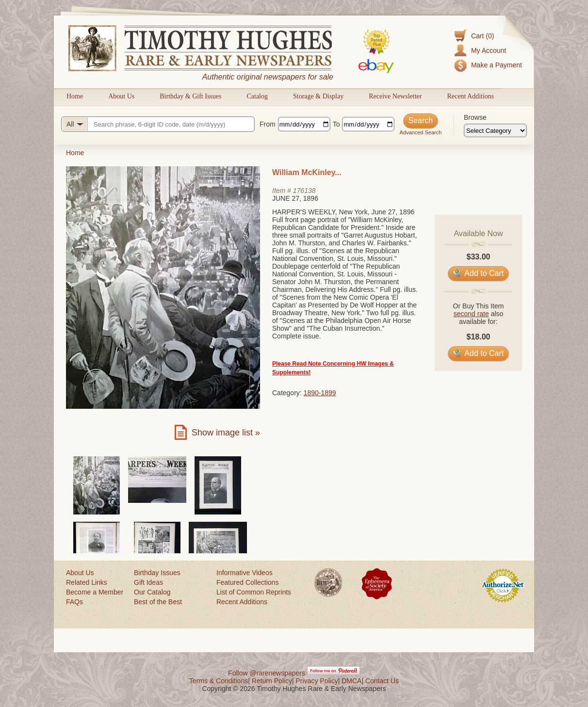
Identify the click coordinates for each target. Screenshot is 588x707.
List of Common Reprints (254, 592)
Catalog (257, 96)
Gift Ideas (148, 582)
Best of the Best (158, 602)
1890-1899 (320, 393)
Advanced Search (420, 132)
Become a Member (95, 592)
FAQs (74, 602)
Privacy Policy (317, 681)
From (268, 124)
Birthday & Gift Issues (190, 96)
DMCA (351, 681)
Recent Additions (470, 96)
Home (75, 96)
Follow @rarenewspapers (267, 673)
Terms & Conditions (219, 681)
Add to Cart (479, 273)
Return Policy (272, 681)
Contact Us (382, 681)
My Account (489, 50)
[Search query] (158, 124)
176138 (304, 191)
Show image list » (226, 433)
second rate (471, 314)
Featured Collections (247, 582)
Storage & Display (318, 96)
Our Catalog (152, 592)
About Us (121, 96)
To (336, 124)
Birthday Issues (157, 573)
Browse (475, 117)
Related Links (87, 582)
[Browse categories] (495, 130)
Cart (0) (482, 36)
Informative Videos (245, 573)
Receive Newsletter (395, 96)
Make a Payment (497, 65)
